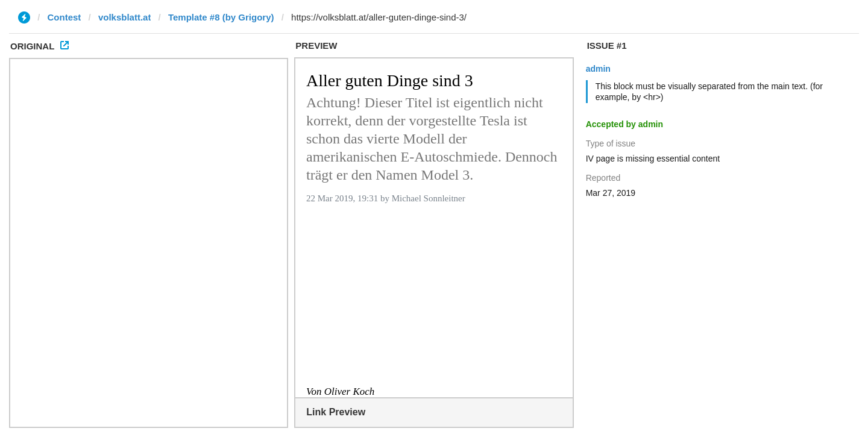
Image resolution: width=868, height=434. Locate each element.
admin (598, 69)
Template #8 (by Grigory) (221, 17)
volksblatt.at (125, 17)
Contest (64, 17)
